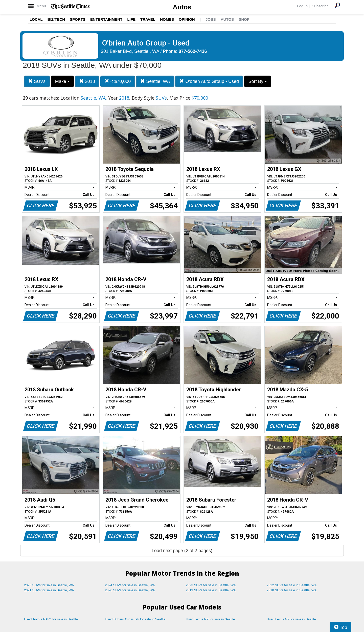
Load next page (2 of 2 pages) (182, 551)
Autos (182, 7)
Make (62, 81)
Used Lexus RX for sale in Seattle (210, 619)
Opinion (187, 19)
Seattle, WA (155, 81)
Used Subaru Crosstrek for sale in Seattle (135, 619)
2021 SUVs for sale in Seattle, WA (49, 590)
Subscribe (320, 6)
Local (36, 19)
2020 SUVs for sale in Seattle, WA (130, 590)
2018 (87, 81)
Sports (78, 19)
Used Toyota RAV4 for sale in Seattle (51, 619)
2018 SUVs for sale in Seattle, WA (292, 590)
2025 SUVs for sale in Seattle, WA (49, 585)
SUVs (37, 81)
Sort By (258, 81)
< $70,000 (118, 81)
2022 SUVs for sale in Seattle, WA (292, 585)
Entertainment (106, 19)
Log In (302, 6)
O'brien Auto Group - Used (209, 81)
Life (131, 19)
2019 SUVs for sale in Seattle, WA (211, 590)
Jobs (211, 19)
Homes (167, 19)
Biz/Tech (56, 19)
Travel (148, 19)
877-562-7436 (193, 51)
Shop (244, 19)
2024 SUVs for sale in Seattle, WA (130, 585)
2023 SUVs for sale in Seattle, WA (211, 585)
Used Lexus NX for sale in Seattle (291, 619)
